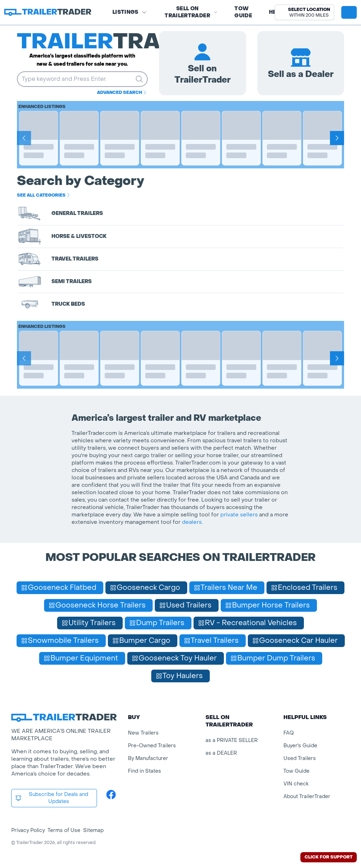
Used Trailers (300, 758)
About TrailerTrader (307, 797)
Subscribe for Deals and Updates (51, 798)
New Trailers (143, 733)
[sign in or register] (349, 12)
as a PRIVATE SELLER (232, 740)
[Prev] (24, 138)
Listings (130, 12)
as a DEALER (221, 753)
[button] (304, 12)
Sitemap (93, 830)
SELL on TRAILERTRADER (191, 12)
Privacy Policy (28, 830)
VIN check (296, 784)
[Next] (337, 138)
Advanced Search (122, 92)
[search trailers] (139, 79)
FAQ (289, 733)
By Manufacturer (148, 758)
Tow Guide (243, 12)
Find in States (145, 771)
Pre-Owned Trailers (152, 746)
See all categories (44, 195)
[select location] (304, 12)
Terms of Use (64, 830)
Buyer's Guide (300, 746)
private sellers (239, 515)
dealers (192, 522)
